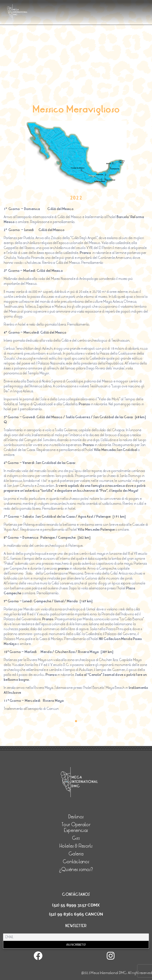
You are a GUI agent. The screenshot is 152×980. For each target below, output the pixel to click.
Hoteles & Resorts (76, 846)
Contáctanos (76, 862)
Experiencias (76, 830)
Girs (76, 838)
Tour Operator (76, 825)
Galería (76, 854)
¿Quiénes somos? (76, 870)
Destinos (76, 817)
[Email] (76, 937)
